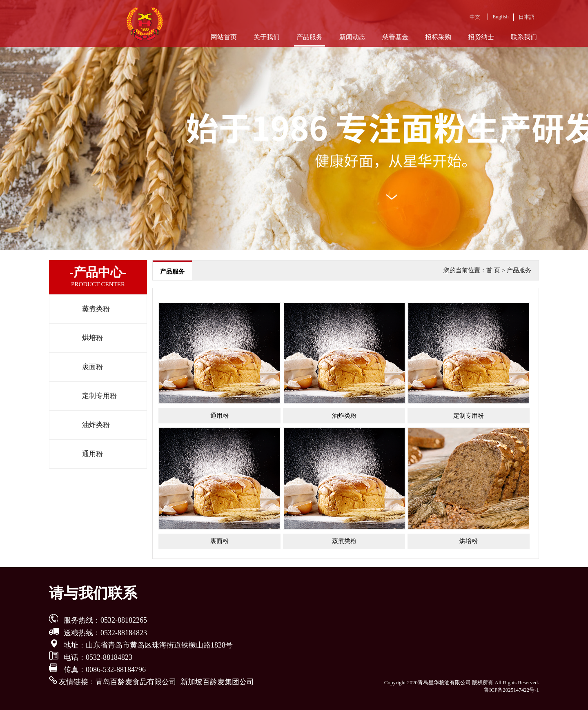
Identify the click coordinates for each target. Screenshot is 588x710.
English (501, 17)
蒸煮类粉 (96, 309)
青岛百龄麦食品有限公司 (136, 682)
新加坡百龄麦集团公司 (217, 682)
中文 (475, 17)
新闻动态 (352, 37)
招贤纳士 (481, 37)
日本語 (527, 17)
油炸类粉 (96, 425)
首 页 (493, 270)
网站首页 (224, 37)
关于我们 (267, 37)
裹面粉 (92, 367)
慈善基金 (395, 37)
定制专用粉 (99, 396)
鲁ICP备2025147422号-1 (511, 690)
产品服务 (310, 37)
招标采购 (438, 37)
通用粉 (92, 454)
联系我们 (524, 37)
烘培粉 (92, 338)
